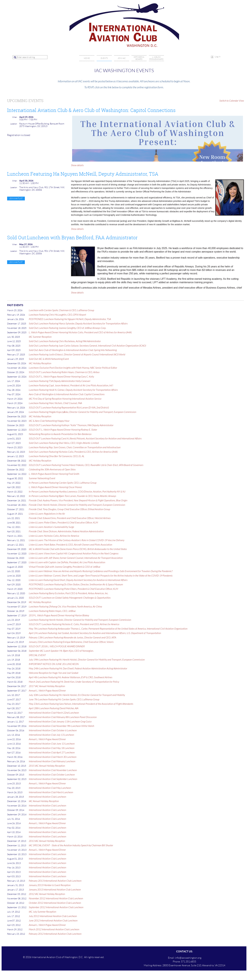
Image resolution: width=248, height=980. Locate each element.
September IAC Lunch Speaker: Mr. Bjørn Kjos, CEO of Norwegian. (61, 651)
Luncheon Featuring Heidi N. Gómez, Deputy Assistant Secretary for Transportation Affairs (73, 390)
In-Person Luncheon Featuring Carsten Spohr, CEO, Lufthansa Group (63, 483)
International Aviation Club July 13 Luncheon (51, 735)
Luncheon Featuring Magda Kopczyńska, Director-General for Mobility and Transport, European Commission (82, 412)
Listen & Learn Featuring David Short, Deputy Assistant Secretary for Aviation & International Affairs (78, 580)
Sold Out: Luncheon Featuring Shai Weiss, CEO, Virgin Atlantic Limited (64, 443)
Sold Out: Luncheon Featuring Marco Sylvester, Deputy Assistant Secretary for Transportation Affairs (78, 324)
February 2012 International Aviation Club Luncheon (55, 934)
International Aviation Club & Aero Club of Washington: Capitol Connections (91, 110)
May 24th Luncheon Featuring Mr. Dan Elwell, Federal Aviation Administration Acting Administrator (78, 669)
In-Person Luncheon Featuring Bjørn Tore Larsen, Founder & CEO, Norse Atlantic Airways (72, 496)
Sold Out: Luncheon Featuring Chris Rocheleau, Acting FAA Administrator (65, 341)
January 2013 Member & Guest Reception (50, 885)
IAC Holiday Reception (40, 363)
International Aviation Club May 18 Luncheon (52, 748)
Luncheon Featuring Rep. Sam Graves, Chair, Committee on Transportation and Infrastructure (75, 447)
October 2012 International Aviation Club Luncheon (55, 903)
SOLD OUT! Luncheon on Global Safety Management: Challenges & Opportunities (70, 598)
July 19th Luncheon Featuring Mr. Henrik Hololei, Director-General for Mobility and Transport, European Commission (87, 660)
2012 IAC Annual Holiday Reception (47, 894)
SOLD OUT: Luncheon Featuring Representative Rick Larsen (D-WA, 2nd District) (69, 408)
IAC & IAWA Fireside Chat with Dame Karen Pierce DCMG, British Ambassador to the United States (78, 549)
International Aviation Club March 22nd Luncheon (54, 713)
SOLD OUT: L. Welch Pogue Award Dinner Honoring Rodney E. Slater (63, 430)
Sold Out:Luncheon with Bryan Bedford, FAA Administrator (72, 238)
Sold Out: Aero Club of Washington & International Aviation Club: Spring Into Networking (73, 350)
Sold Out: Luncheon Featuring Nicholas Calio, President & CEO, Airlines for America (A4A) (73, 452)
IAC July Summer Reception (42, 912)
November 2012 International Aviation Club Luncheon (56, 899)
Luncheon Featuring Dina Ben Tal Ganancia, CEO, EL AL (57, 456)
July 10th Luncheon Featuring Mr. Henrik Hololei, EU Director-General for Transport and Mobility (77, 695)
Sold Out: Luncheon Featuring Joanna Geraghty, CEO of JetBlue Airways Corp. (67, 328)
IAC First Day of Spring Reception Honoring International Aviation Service (65, 399)
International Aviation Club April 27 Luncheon (52, 753)
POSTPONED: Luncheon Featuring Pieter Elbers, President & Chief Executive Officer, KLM (73, 589)
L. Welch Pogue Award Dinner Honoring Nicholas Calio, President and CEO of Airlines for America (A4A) (80, 332)
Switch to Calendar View (232, 101)
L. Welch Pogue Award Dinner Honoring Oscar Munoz (55, 487)
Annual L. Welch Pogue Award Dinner (47, 691)
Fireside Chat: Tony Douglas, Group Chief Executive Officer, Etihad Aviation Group (69, 509)
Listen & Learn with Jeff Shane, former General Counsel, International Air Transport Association (76, 558)
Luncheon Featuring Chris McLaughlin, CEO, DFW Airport (57, 315)
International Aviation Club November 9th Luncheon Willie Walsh (61, 726)
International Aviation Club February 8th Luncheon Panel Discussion (63, 717)
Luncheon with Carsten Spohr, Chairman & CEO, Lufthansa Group (61, 310)
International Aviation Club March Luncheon (51, 792)
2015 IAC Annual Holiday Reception (47, 766)
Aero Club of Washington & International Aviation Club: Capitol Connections (67, 394)
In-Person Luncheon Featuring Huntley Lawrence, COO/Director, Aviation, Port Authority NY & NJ (77, 492)
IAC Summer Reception (40, 337)
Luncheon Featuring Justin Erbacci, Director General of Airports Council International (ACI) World (77, 355)
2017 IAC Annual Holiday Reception (47, 686)
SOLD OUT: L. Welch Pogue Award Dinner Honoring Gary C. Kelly (61, 377)
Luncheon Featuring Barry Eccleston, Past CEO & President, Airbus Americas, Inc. (69, 593)
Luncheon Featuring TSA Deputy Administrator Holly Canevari (60, 381)
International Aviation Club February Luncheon (52, 761)
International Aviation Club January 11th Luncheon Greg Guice (60, 722)
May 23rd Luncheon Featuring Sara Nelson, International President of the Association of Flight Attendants (81, 704)
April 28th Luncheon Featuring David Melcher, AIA (54, 708)
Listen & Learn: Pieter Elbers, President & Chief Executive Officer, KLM (63, 523)
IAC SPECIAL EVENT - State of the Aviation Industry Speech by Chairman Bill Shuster (71, 845)
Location (14, 124)
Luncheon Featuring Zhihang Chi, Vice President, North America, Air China (65, 607)
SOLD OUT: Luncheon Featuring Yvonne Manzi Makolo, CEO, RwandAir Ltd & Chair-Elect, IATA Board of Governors (86, 465)
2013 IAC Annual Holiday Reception (47, 841)
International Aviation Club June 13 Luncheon (52, 744)
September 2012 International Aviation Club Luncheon (56, 907)
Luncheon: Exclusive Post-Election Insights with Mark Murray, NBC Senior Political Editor (73, 368)
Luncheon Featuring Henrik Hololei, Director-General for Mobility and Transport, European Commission (80, 620)
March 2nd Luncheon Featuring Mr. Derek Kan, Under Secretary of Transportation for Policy (74, 682)
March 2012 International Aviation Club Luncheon (54, 929)
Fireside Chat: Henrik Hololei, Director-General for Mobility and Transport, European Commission (77, 505)
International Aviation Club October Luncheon (52, 775)
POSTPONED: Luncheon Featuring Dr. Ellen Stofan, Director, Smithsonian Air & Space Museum (76, 585)
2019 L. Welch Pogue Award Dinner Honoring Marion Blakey (59, 615)
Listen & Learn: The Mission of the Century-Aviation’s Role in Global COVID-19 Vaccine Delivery (77, 540)
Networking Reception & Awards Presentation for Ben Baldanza (60, 434)
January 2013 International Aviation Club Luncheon (55, 890)
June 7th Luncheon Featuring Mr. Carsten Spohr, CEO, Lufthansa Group (64, 700)
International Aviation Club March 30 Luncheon (53, 757)
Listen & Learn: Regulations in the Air (47, 514)
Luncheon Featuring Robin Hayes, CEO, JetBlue (52, 611)
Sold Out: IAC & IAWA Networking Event (49, 359)
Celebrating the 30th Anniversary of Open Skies (52, 470)
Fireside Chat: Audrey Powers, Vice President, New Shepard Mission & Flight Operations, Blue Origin (78, 501)
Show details (77, 165)
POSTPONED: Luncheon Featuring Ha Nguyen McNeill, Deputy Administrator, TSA (70, 319)
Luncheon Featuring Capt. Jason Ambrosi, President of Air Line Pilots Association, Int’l (71, 386)
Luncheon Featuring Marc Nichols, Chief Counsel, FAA (55, 403)
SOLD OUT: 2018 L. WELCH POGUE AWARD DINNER (57, 646)
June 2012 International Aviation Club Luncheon (53, 921)
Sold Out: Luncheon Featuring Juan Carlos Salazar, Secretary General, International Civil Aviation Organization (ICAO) (87, 346)
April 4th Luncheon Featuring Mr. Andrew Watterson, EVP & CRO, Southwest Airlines (71, 677)
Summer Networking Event (42, 478)
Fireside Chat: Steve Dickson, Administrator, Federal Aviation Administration (66, 531)
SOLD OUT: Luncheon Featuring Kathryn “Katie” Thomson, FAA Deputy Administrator (71, 425)
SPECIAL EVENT (37, 655)
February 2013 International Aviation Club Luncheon (55, 881)
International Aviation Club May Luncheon (50, 788)
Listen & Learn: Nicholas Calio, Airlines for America (54, 536)
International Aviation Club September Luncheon (53, 779)
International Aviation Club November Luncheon (53, 770)
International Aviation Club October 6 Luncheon (53, 730)
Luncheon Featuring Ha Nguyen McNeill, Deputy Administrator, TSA (83, 174)
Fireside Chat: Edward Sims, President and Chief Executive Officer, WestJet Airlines (70, 518)
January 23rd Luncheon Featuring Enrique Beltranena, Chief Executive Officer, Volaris (71, 642)
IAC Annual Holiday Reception (44, 801)
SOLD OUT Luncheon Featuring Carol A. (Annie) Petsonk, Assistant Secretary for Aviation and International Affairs (85, 439)
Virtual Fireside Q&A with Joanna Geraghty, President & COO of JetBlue (65, 567)
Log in (218, 57)
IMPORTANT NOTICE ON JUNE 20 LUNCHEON (54, 664)
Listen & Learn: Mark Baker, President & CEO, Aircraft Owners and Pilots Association (70, 545)
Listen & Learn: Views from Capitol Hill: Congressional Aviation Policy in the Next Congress (74, 554)
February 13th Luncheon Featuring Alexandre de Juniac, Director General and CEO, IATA (72, 638)
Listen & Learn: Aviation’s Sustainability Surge (51, 527)
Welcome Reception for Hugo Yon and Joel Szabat (54, 673)
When (15, 117)
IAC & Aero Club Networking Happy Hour (49, 421)
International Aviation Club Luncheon (47, 797)
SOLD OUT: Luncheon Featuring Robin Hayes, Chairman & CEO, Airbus (64, 372)
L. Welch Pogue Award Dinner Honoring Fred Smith (54, 474)
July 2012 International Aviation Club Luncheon (53, 916)
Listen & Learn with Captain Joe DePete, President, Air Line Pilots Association (67, 562)
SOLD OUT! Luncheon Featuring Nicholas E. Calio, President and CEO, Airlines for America (74, 624)
